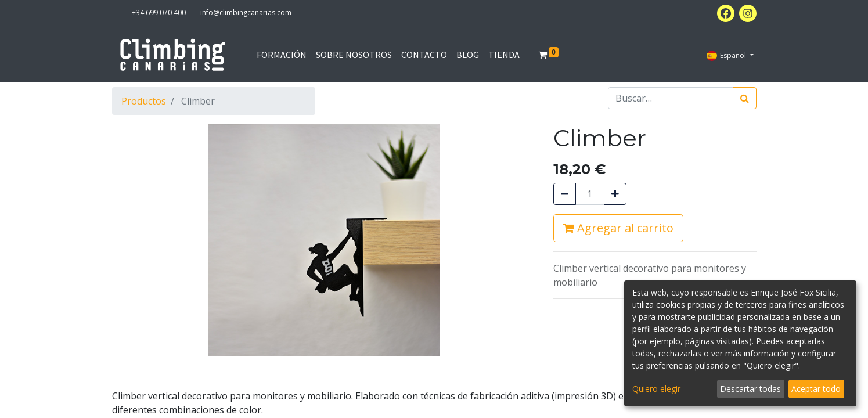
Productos (144, 101)
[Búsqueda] (745, 98)
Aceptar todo (816, 389)
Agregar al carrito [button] (618, 228)
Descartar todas (750, 389)
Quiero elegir (656, 389)
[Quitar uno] (565, 194)
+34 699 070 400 (159, 12)
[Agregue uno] (615, 194)
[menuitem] (282, 55)
